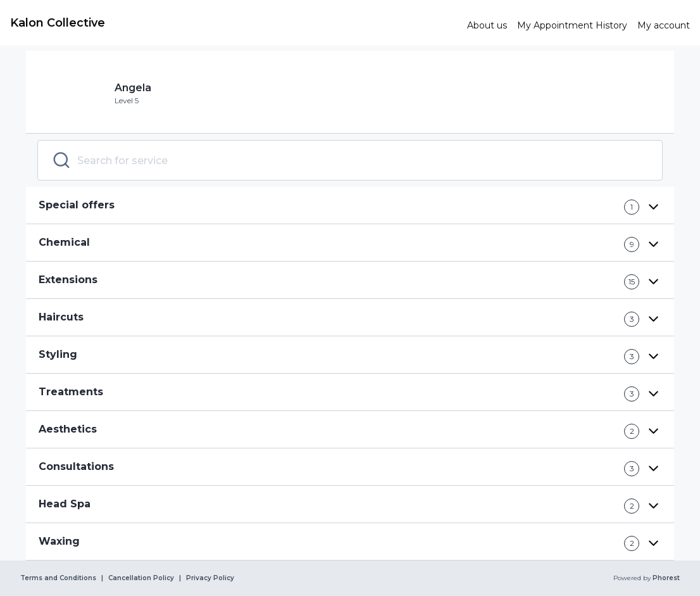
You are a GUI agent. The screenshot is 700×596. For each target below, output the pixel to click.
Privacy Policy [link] (210, 578)
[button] (350, 206)
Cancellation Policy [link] (141, 578)
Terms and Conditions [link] (58, 578)
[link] (234, 23)
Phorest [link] (665, 578)
